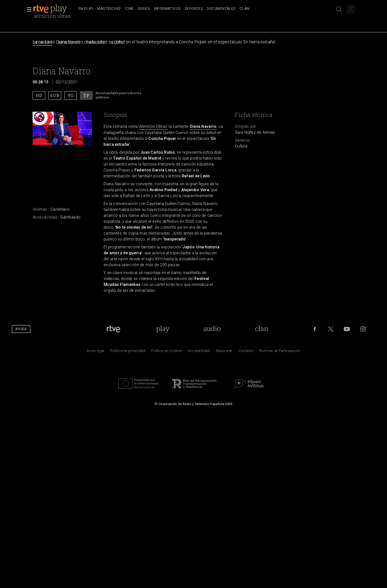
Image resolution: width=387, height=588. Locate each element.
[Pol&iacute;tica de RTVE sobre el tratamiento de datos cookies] (166, 352)
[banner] (55, 9)
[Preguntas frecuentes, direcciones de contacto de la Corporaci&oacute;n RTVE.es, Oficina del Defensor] (246, 352)
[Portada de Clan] (262, 329)
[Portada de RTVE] (113, 329)
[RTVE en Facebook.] (315, 329)
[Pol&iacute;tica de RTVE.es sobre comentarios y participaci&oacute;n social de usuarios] (280, 352)
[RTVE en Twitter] (331, 329)
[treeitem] (86, 9)
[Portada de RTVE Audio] (212, 329)
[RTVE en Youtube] (347, 329)
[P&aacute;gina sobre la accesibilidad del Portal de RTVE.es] (199, 352)
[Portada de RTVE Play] (163, 329)
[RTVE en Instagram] (363, 329)
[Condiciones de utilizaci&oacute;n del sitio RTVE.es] (96, 352)
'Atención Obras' (153, 126)
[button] (28, 9)
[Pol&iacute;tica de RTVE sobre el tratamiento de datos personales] (128, 352)
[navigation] (199, 9)
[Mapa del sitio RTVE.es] (224, 352)
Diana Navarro (203, 126)
